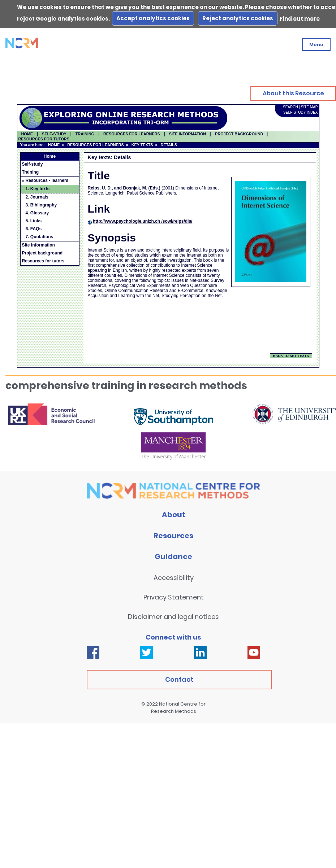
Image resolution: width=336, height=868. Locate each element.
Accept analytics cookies (153, 18)
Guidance (173, 557)
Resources (173, 536)
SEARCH (290, 107)
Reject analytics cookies (238, 18)
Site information (38, 245)
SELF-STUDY (54, 134)
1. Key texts (38, 189)
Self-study (33, 164)
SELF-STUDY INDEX (300, 112)
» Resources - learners (45, 180)
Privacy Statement (174, 597)
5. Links (34, 221)
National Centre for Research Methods (178, 708)
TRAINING (85, 134)
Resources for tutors (43, 261)
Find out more (299, 18)
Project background (42, 253)
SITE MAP (309, 107)
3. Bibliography (41, 205)
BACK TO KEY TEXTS (291, 356)
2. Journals (37, 197)
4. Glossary (37, 213)
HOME (27, 134)
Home (50, 156)
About (174, 515)
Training (31, 172)
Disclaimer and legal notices (173, 617)
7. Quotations (40, 237)
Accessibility (174, 578)
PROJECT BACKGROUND (239, 134)
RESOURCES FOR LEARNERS (96, 145)
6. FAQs (34, 229)
